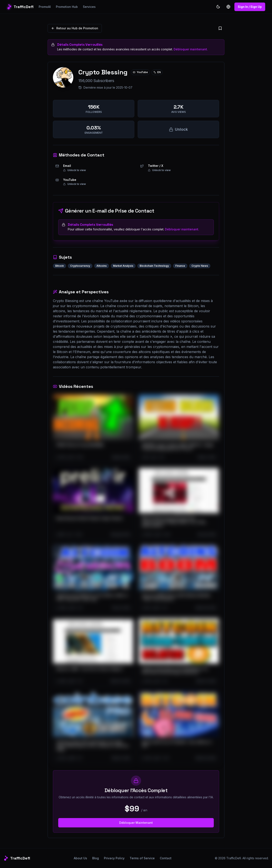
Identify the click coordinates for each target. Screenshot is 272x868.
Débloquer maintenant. (191, 49)
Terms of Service (142, 858)
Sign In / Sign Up (250, 7)
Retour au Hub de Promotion (75, 28)
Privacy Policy (114, 858)
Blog (96, 858)
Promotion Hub (67, 7)
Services (89, 7)
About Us (80, 858)
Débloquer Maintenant (136, 823)
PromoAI (45, 7)
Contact (166, 858)
